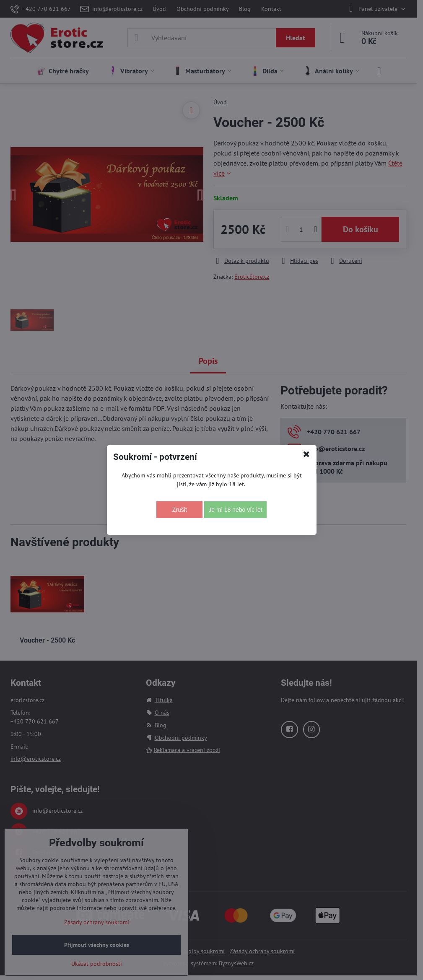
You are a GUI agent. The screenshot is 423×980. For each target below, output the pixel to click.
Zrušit (180, 510)
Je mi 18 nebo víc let (235, 510)
